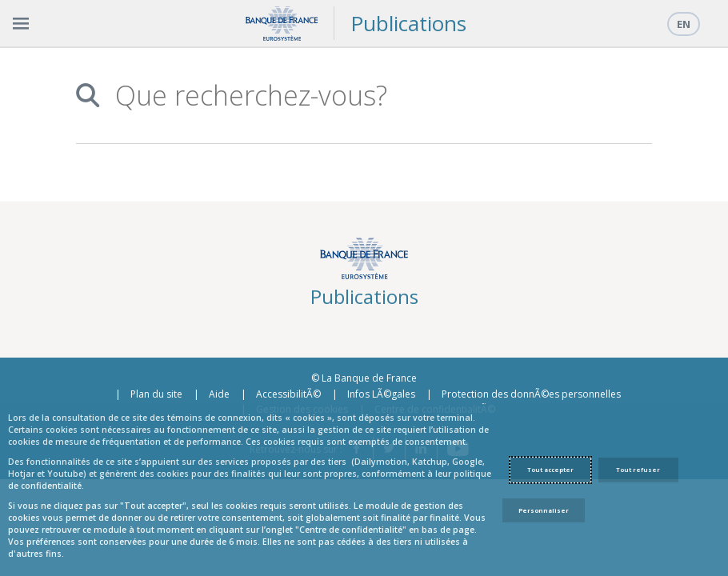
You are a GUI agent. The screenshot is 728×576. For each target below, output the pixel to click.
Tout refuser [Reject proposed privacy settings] (638, 470)
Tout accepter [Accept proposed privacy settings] (550, 470)
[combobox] (374, 96)
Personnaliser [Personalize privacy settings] (544, 510)
